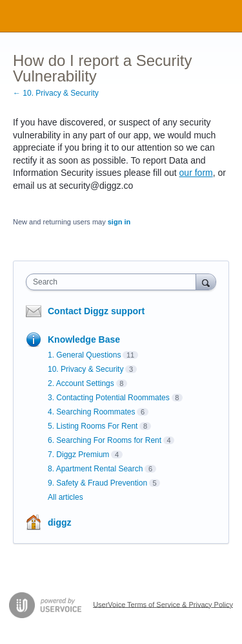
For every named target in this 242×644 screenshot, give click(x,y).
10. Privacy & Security (86, 369)
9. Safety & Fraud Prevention (97, 483)
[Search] (206, 282)
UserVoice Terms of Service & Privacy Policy (163, 604)
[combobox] (114, 282)
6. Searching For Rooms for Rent (105, 440)
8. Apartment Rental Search (95, 469)
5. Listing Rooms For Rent (93, 426)
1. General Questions (84, 355)
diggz (60, 522)
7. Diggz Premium (78, 455)
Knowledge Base (84, 339)
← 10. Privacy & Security (56, 93)
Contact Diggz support (96, 311)
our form (196, 173)
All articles (66, 497)
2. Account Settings (81, 383)
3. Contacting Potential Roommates (109, 398)
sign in (119, 222)
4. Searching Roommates (91, 412)
